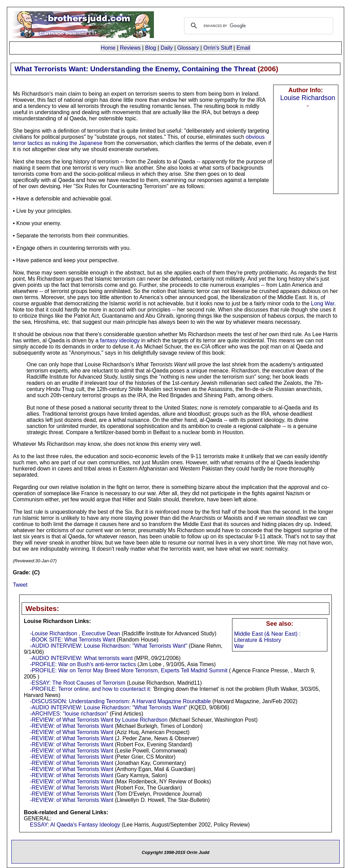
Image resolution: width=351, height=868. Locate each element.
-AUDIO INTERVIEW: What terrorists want (81, 658)
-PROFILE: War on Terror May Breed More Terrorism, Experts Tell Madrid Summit (129, 670)
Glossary (188, 48)
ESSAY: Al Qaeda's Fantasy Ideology (75, 825)
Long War (323, 303)
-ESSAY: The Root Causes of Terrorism (77, 683)
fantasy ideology (120, 340)
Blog (150, 48)
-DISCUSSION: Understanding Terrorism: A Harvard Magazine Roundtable (120, 701)
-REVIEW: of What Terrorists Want (71, 726)
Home (108, 48)
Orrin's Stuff (218, 48)
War (239, 646)
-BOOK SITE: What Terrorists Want (72, 640)
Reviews (130, 48)
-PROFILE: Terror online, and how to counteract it (90, 689)
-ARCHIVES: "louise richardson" (69, 714)
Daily (167, 48)
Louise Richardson (307, 98)
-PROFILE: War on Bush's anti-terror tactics (83, 664)
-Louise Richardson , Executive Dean (75, 633)
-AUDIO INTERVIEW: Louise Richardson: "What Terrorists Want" (108, 646)
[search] (258, 26)
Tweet (20, 585)
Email (243, 48)
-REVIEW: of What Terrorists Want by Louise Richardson (99, 720)
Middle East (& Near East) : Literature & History (267, 637)
